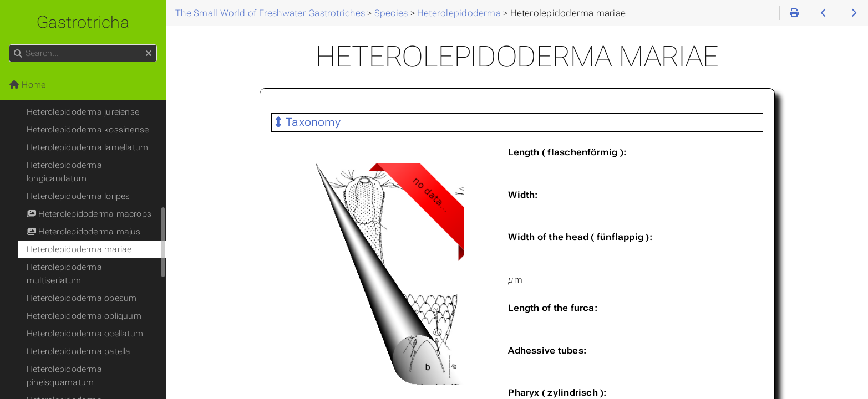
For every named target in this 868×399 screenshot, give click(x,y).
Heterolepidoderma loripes (78, 196)
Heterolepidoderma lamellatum (87, 147)
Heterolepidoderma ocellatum (85, 334)
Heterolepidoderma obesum (82, 298)
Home (27, 85)
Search (10, 45)
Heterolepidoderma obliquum (84, 316)
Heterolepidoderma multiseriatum (64, 274)
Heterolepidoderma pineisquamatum (64, 376)
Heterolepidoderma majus (84, 232)
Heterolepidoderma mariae (79, 249)
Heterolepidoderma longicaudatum (64, 172)
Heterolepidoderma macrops (89, 214)
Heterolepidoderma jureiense (83, 112)
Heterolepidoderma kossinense (88, 130)
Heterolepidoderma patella (79, 351)
